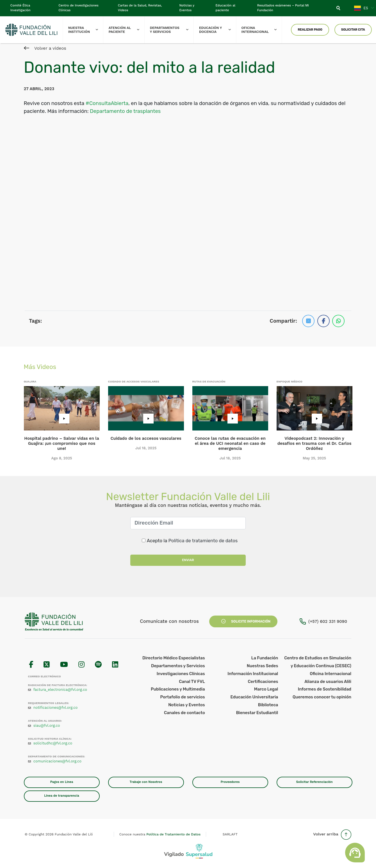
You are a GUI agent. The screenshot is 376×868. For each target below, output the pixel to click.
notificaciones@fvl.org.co (56, 708)
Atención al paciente (127, 30)
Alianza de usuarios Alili (328, 682)
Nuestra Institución (86, 30)
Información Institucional (253, 674)
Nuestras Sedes (263, 666)
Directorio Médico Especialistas (174, 658)
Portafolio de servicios (183, 697)
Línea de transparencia (62, 796)
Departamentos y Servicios (172, 30)
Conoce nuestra (160, 834)
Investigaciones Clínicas (181, 674)
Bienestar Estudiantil (257, 713)
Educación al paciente (225, 8)
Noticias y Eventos (187, 8)
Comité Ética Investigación (20, 8)
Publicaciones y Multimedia (178, 689)
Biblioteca (268, 705)
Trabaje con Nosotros (146, 782)
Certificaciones (263, 682)
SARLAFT (230, 834)
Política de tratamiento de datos (203, 541)
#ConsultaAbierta (107, 103)
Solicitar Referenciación (314, 782)
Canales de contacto (184, 713)
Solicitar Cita (353, 30)
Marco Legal (266, 689)
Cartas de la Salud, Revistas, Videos (140, 8)
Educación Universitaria (254, 697)
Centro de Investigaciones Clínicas (78, 8)
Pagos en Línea (62, 782)
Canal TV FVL (192, 682)
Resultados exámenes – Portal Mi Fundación (283, 8)
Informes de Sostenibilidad (325, 689)
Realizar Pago (310, 30)
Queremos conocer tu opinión (322, 697)
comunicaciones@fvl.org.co (57, 761)
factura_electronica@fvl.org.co (60, 690)
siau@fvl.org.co (47, 725)
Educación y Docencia (217, 30)
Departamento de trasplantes (125, 111)
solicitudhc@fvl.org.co (53, 743)
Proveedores (230, 782)
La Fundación (265, 658)
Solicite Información (243, 621)
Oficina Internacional (262, 30)
